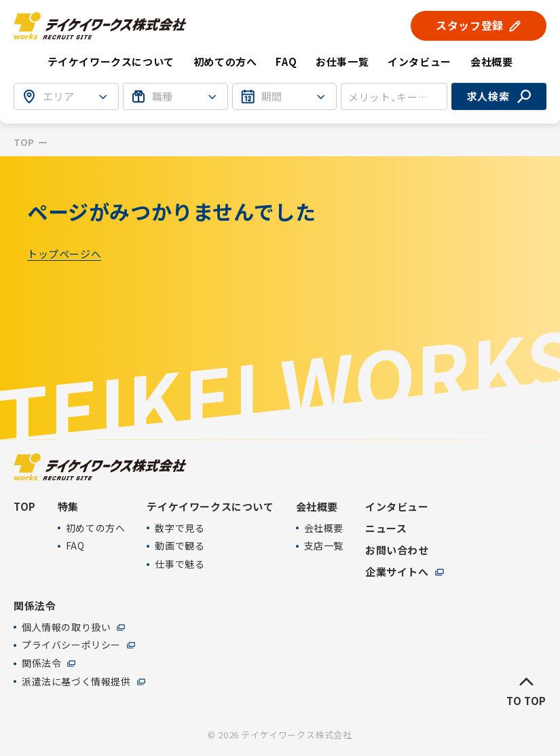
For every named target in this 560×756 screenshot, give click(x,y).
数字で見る (180, 528)
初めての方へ (225, 61)
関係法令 (41, 664)
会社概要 (324, 528)
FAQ (286, 61)
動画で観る (180, 546)
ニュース (386, 528)
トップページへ (64, 254)
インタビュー (419, 61)
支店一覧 (324, 546)
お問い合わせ (397, 550)
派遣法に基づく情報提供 (76, 682)
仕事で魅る (180, 565)
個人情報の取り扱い (66, 627)
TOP (24, 142)
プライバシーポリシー (71, 646)
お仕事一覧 (342, 61)
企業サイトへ (397, 572)
